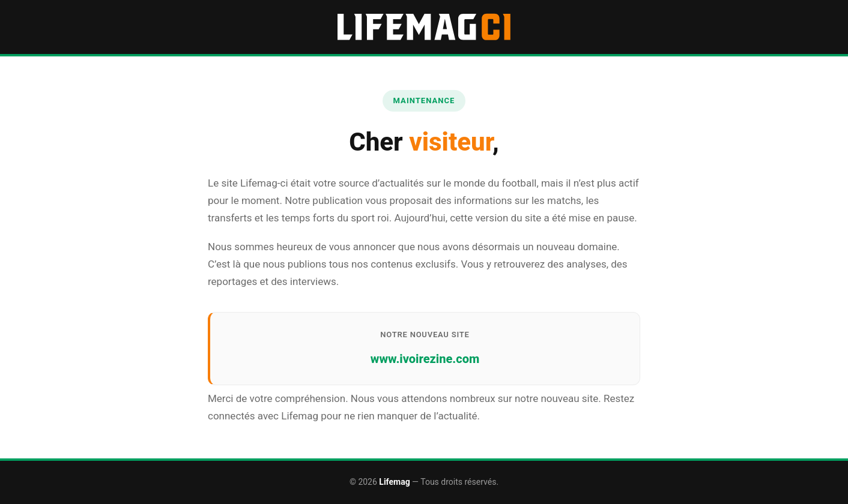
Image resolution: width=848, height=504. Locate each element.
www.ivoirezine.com (425, 359)
